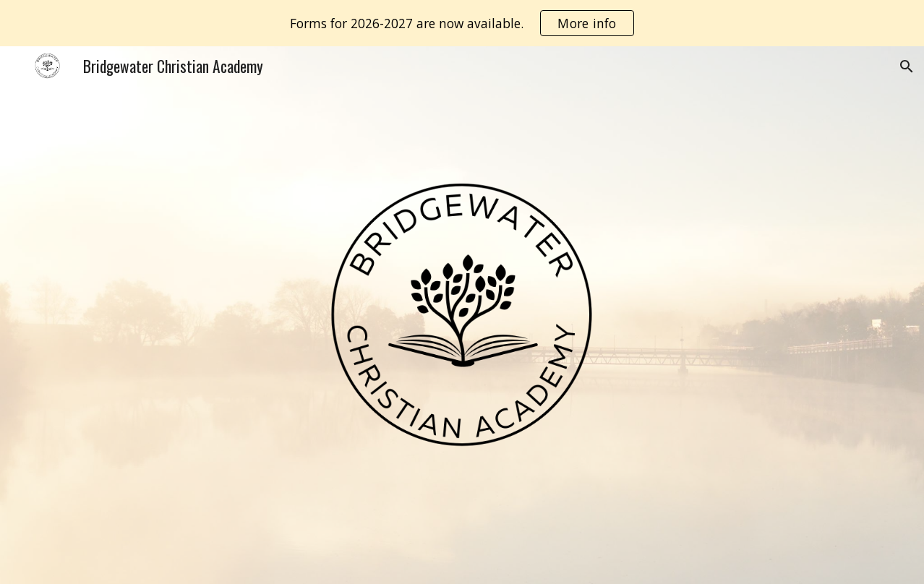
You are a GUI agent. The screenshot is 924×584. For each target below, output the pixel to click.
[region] (462, 23)
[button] (907, 66)
